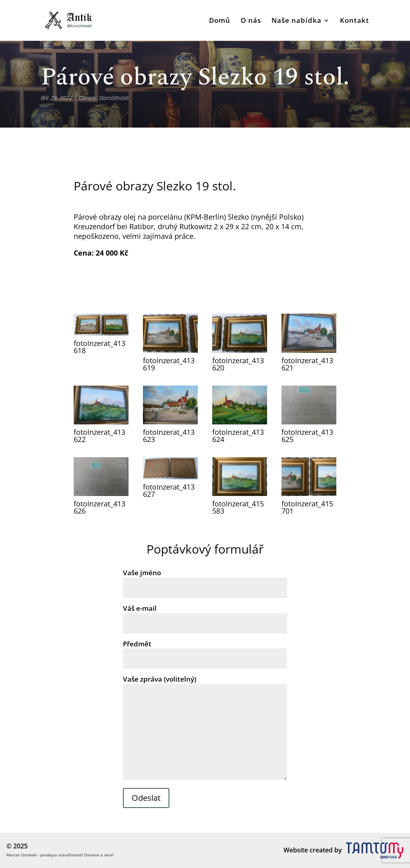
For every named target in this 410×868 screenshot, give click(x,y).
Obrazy (87, 98)
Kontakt (355, 21)
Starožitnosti (114, 98)
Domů (220, 21)
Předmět (205, 651)
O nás (251, 21)
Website (296, 850)
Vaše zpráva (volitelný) (205, 728)
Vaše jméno (205, 580)
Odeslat (146, 798)
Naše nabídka (296, 21)
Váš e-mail (205, 616)
